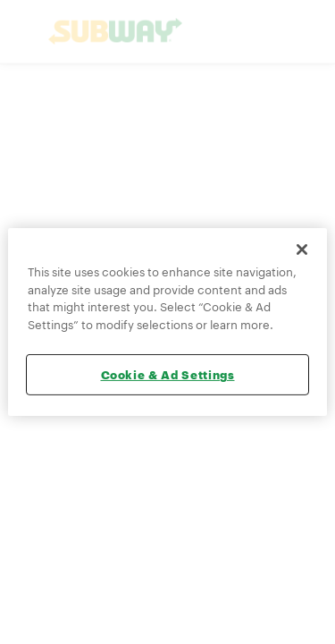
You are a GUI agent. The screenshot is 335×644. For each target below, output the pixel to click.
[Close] (302, 250)
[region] (167, 322)
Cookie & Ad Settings (168, 375)
